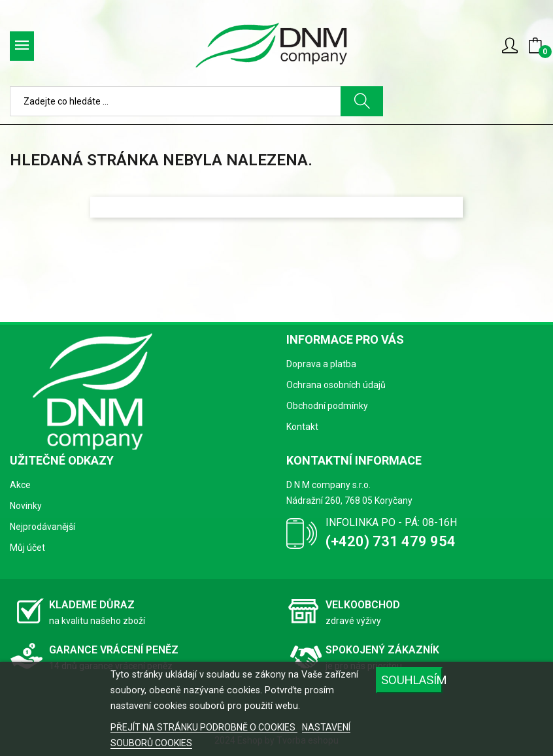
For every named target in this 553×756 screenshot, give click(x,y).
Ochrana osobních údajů (336, 385)
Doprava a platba (321, 364)
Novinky (26, 506)
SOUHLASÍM (412, 680)
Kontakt (302, 427)
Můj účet (27, 548)
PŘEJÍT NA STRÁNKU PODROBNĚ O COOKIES (204, 727)
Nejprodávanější (42, 527)
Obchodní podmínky (327, 406)
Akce (20, 485)
